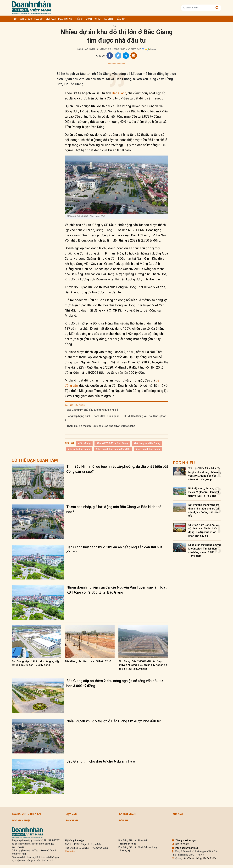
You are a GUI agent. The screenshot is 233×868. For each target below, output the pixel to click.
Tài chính (109, 19)
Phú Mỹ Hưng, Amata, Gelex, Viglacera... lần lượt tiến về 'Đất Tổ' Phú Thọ (204, 492)
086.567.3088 (181, 844)
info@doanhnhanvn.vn (185, 848)
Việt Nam (51, 19)
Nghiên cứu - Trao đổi (31, 19)
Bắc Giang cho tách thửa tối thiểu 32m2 (88, 661)
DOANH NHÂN (65, 19)
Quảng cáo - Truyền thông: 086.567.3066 (194, 858)
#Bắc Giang (84, 443)
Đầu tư (121, 19)
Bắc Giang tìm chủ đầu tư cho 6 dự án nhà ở (92, 410)
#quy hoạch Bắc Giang (148, 449)
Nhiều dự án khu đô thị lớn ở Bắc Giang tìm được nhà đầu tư (113, 721)
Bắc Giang (119, 93)
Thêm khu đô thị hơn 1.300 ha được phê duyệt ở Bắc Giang (101, 426)
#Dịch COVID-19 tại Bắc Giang (112, 443)
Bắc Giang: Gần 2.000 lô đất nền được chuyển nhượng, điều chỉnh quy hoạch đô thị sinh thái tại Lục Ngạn (143, 665)
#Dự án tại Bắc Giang (79, 449)
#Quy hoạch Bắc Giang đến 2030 (113, 449)
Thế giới (79, 19)
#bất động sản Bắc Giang (147, 443)
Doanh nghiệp (94, 19)
